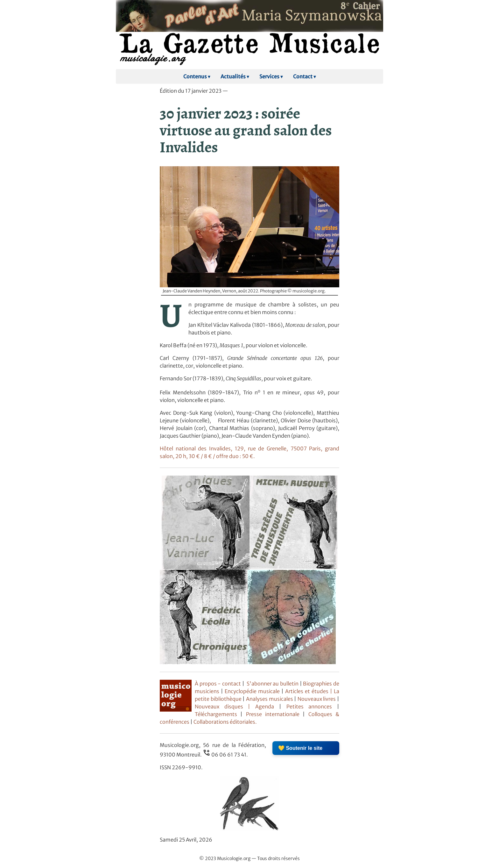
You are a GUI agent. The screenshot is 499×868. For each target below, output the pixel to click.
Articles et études (307, 691)
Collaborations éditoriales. (225, 722)
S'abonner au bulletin (273, 684)
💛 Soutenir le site (300, 748)
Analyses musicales (270, 699)
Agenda (267, 707)
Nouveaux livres (317, 699)
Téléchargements (216, 714)
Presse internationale (273, 714)
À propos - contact (218, 684)
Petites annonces (312, 707)
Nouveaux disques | (225, 707)
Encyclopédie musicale (252, 691)
